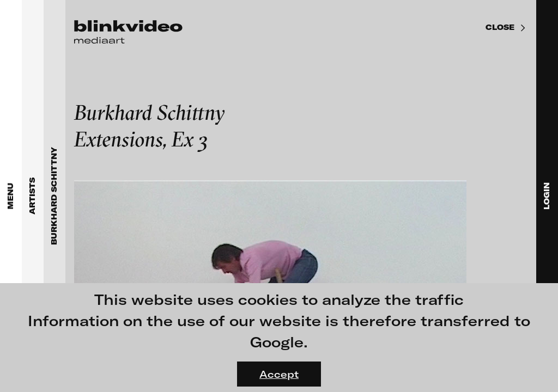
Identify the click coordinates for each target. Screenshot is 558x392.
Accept (279, 374)
